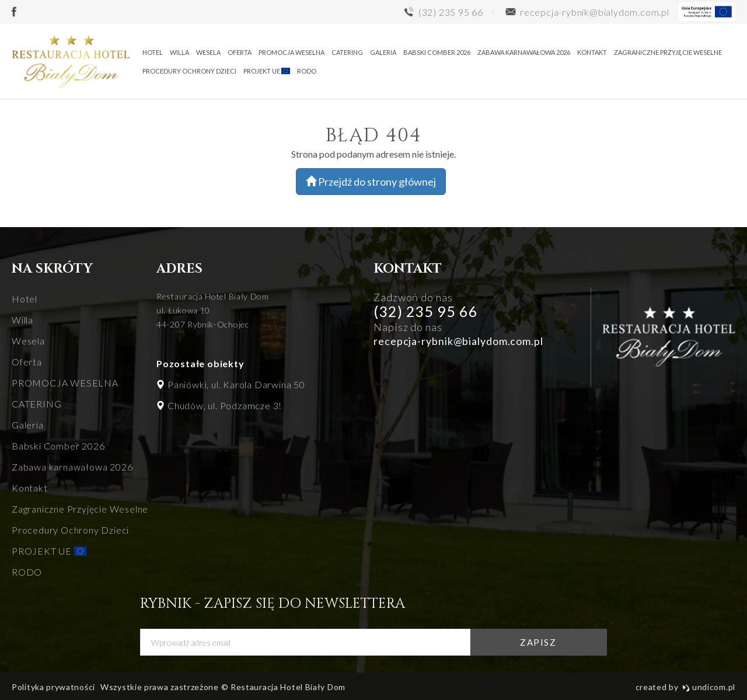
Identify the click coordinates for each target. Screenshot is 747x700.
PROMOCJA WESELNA (292, 52)
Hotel (153, 52)
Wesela (208, 52)
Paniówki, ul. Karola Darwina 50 (236, 384)
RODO (307, 71)
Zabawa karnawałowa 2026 (524, 52)
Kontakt (592, 52)
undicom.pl (709, 687)
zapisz (538, 642)
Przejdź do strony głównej (371, 182)
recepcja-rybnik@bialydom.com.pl (458, 341)
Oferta (240, 52)
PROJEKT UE (267, 71)
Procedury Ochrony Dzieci (189, 71)
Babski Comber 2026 (437, 52)
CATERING (347, 52)
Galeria (383, 52)
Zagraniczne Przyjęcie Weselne (668, 52)
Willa (179, 52)
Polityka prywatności (53, 687)
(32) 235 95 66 (426, 311)
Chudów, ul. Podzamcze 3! (225, 405)
